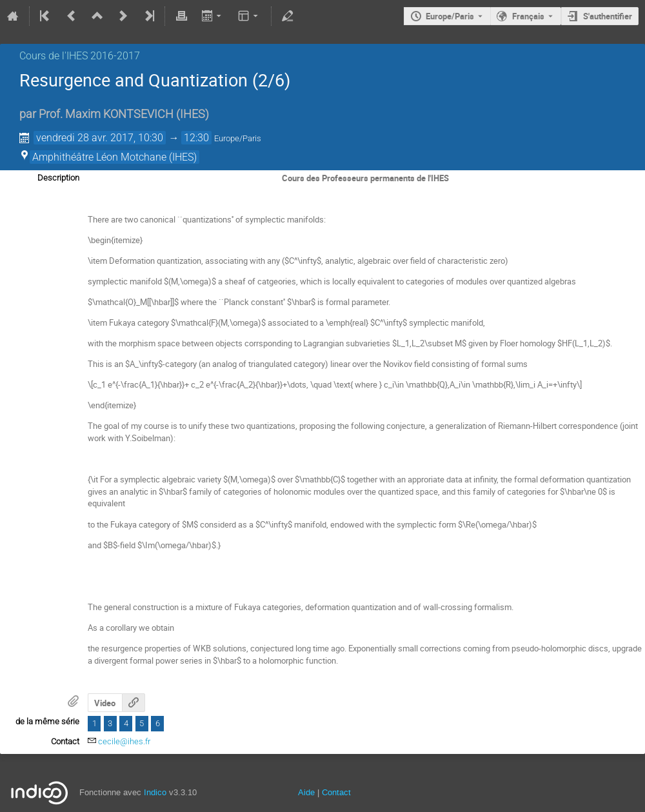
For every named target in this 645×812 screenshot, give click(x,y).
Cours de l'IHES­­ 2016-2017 (80, 56)
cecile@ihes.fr (124, 741)
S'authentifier (608, 16)
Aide (306, 792)
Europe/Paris (450, 16)
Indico (155, 792)
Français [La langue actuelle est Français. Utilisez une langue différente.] (528, 16)
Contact (336, 792)
